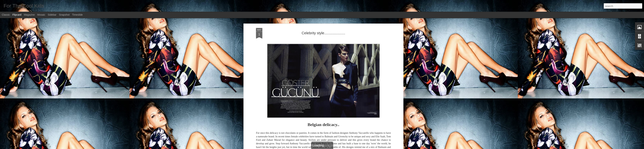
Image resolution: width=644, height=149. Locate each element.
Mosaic (41, 15)
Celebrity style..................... (323, 33)
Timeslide (77, 15)
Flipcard (17, 15)
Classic (6, 15)
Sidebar (52, 15)
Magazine (29, 15)
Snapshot (64, 15)
